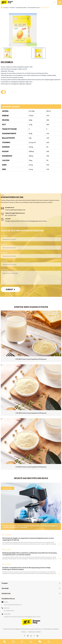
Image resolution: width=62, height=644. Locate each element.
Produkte (12, 7)
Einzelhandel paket (21, 7)
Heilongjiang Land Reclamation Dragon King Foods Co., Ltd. (29, 629)
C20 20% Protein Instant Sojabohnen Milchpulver (31, 467)
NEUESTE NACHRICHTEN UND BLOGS (31, 478)
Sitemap (24, 632)
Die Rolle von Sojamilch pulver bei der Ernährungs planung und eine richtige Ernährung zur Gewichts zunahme (26, 568)
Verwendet (5, 588)
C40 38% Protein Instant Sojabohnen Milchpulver (31, 359)
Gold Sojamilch (45, 7)
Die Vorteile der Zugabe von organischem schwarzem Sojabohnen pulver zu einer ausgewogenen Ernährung (28, 539)
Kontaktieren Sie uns (8, 599)
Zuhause (6, 7)
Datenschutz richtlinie (35, 632)
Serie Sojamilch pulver (34, 7)
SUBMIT (11, 289)
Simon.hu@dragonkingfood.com (15, 210)
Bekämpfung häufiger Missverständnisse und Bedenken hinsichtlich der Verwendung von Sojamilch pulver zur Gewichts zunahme (30, 554)
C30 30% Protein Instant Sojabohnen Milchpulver (31, 413)
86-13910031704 (11, 215)
